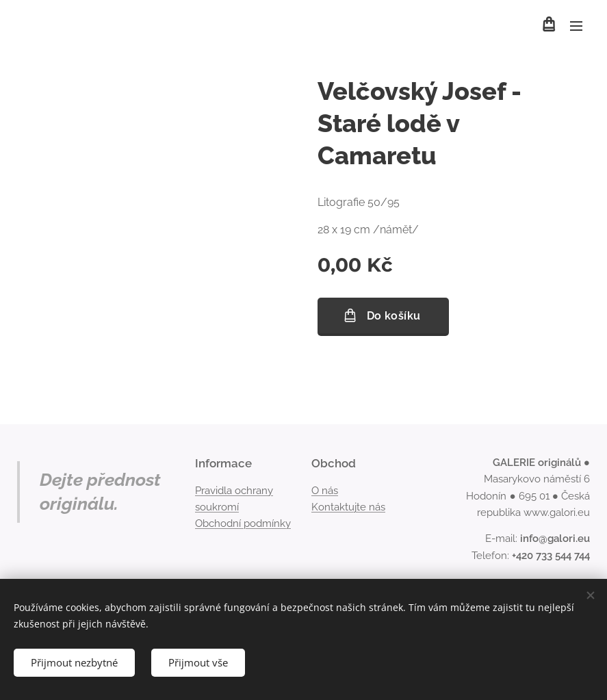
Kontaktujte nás (348, 507)
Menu (576, 26)
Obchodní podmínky (243, 523)
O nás (325, 490)
